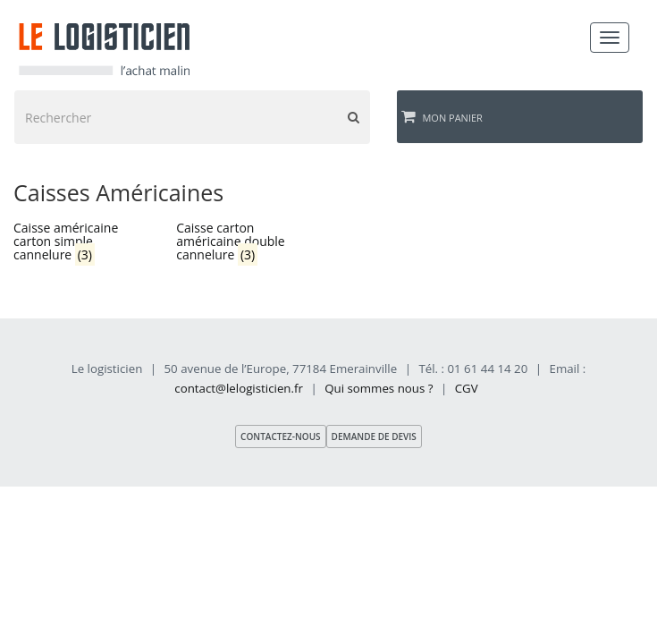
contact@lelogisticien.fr (239, 388)
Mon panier (442, 116)
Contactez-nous (280, 436)
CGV (467, 388)
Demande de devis (374, 436)
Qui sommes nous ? (379, 388)
